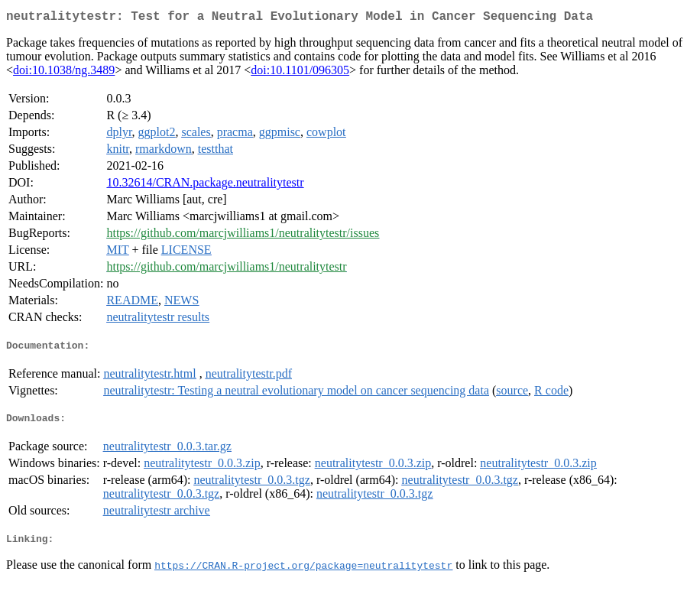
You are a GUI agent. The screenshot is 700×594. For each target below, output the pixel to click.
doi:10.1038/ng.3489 (64, 73)
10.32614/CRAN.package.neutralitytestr (205, 185)
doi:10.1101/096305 (300, 73)
